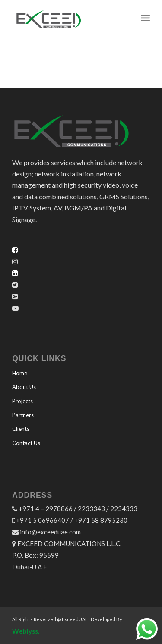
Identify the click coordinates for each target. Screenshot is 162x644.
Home (20, 373)
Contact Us (26, 443)
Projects (22, 401)
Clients (21, 429)
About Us (24, 387)
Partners (23, 415)
